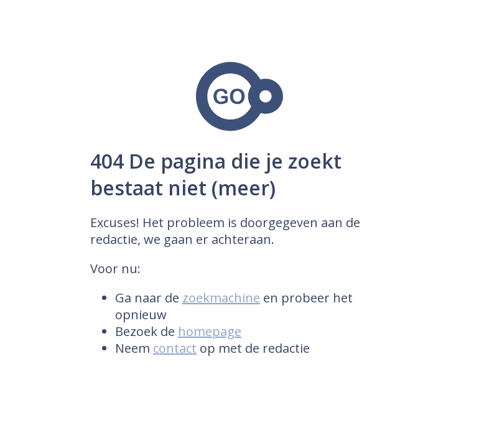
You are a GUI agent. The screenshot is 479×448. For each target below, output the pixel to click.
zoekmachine (221, 298)
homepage (210, 331)
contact (175, 348)
